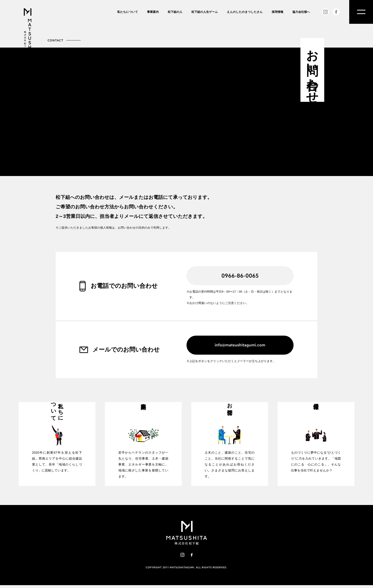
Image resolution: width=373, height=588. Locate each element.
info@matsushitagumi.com (240, 345)
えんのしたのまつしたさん (245, 12)
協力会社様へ (301, 12)
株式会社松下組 (28, 35)
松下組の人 (175, 12)
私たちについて (128, 12)
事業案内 (153, 12)
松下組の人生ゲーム (205, 12)
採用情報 (277, 12)
